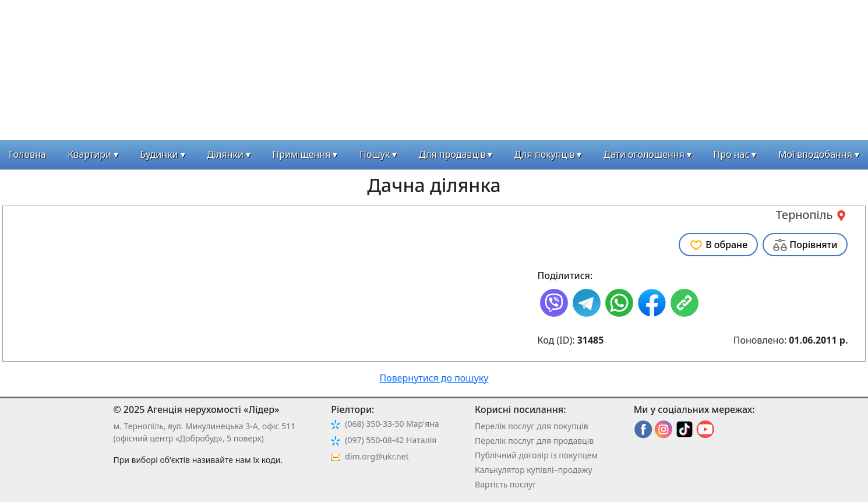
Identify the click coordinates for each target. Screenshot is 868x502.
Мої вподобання (815, 154)
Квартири (89, 154)
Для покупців (544, 154)
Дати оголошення (644, 154)
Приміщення (302, 154)
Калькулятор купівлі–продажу (534, 470)
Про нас (732, 154)
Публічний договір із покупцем (536, 455)
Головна (27, 154)
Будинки (159, 154)
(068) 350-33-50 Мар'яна (392, 424)
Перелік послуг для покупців (532, 426)
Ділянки (225, 154)
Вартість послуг (505, 484)
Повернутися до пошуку (434, 378)
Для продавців (452, 154)
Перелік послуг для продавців (534, 441)
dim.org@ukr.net (377, 456)
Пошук (375, 154)
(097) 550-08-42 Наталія (391, 440)
